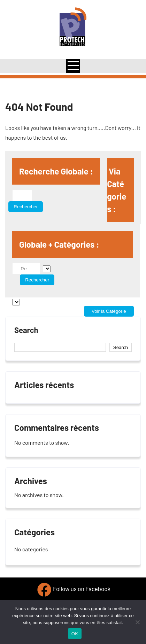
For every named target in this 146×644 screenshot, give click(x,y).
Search (26, 330)
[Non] (137, 622)
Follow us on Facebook (82, 589)
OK (75, 634)
